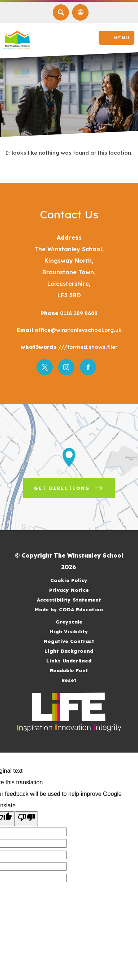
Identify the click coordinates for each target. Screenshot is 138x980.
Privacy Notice (69, 590)
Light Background (69, 651)
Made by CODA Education (78, 609)
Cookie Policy (69, 580)
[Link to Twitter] (45, 367)
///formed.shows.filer (87, 347)
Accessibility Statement (69, 600)
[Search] (61, 12)
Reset (69, 680)
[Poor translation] (26, 819)
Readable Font (69, 670)
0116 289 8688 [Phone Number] (78, 313)
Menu (122, 38)
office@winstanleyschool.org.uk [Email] (77, 330)
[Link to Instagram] (66, 367)
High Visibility (69, 631)
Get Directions (74, 491)
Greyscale (69, 622)
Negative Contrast (69, 641)
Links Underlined (69, 660)
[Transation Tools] (80, 12)
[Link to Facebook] (88, 367)
